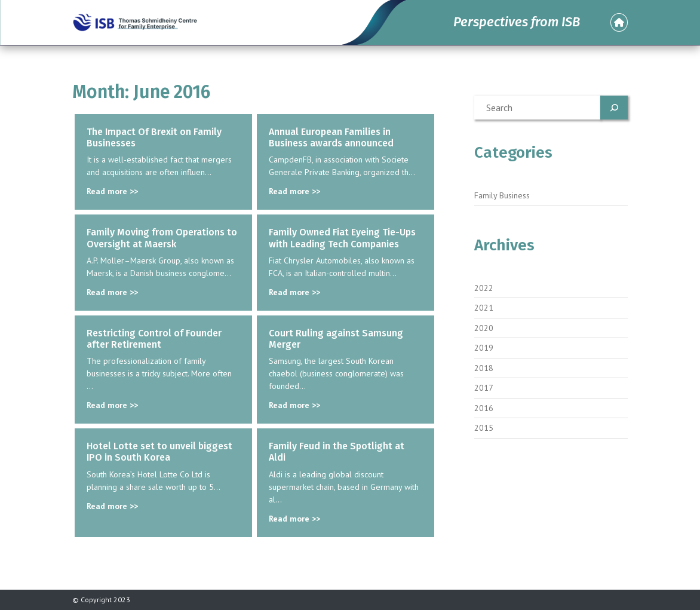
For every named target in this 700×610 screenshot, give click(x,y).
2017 (484, 388)
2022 (484, 288)
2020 (484, 328)
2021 (484, 308)
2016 (484, 408)
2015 (484, 428)
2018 (484, 368)
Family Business (502, 195)
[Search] (614, 108)
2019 (484, 348)
